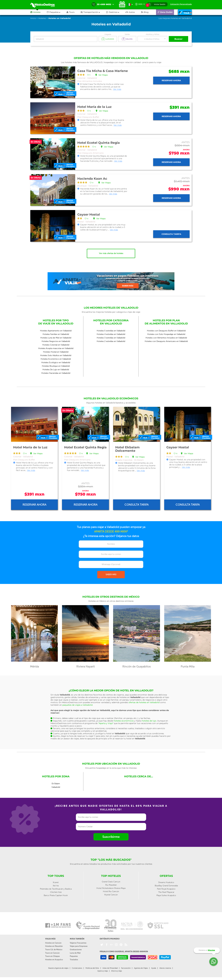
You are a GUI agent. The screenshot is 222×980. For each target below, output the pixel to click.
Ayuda (154, 968)
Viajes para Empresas (79, 946)
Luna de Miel (75, 953)
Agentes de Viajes (141, 968)
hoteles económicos (124, 721)
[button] (93, 12)
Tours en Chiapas (52, 956)
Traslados (74, 960)
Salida (127, 34)
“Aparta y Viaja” (106, 723)
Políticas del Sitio (92, 968)
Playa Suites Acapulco (166, 895)
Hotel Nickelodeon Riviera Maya (111, 888)
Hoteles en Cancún (53, 943)
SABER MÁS (111, 575)
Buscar (179, 39)
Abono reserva (165, 968)
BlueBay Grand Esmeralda (166, 886)
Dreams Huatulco (166, 882)
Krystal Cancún (111, 895)
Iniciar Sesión (160, 4)
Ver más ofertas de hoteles (111, 253)
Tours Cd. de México (54, 950)
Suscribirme (111, 837)
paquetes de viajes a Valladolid (77, 705)
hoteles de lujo (149, 721)
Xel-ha (56, 886)
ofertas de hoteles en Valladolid (144, 702)
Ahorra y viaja (116, 971)
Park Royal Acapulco (166, 889)
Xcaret (56, 882)
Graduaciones (76, 950)
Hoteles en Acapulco (54, 960)
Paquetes (74, 956)
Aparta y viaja (103, 971)
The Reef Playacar (166, 892)
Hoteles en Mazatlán (54, 946)
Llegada (108, 34)
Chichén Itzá (56, 892)
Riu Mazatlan (111, 885)
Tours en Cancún (52, 953)
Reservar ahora (171, 80)
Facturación (126, 968)
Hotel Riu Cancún (111, 891)
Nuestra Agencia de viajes (58, 968)
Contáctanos (77, 968)
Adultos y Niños (153, 34)
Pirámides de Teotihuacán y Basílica (56, 889)
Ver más (117, 89)
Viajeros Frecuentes (78, 943)
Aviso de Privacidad (110, 968)
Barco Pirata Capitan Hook (56, 895)
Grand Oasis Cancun (111, 882)
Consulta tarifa (171, 234)
